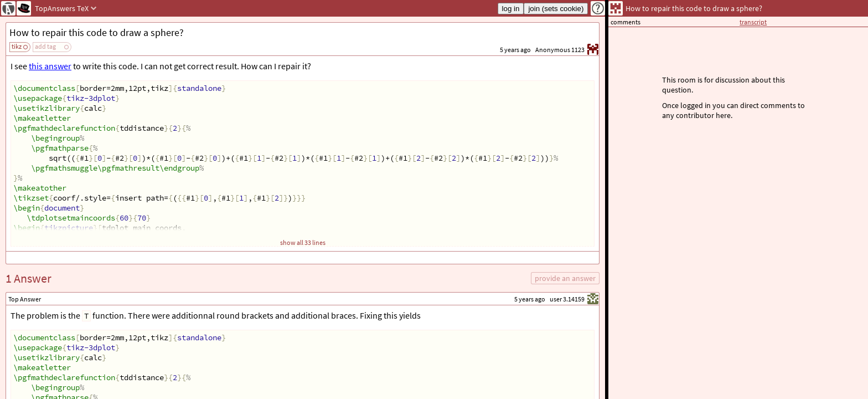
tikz (17, 46)
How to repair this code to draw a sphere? (97, 32)
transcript (753, 22)
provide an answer (565, 278)
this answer (50, 66)
